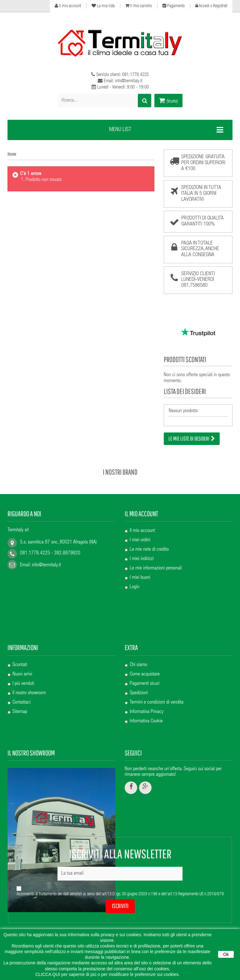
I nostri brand (120, 467)
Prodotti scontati (185, 359)
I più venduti (23, 629)
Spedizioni (139, 639)
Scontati (20, 611)
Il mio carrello (139, 6)
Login (135, 583)
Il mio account (68, 6)
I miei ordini (140, 536)
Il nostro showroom (29, 639)
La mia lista (103, 6)
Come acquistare (145, 620)
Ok (226, 954)
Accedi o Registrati (211, 6)
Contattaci (22, 648)
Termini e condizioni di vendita (157, 648)
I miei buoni (140, 573)
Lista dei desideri (185, 391)
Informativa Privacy (147, 658)
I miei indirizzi (142, 554)
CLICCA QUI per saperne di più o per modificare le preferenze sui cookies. (107, 974)
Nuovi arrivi (22, 620)
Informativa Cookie (146, 667)
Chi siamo (138, 611)
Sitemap (20, 658)
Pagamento (174, 6)
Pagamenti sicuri (145, 629)
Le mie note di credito (149, 545)
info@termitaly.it (46, 561)
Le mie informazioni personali (156, 564)
